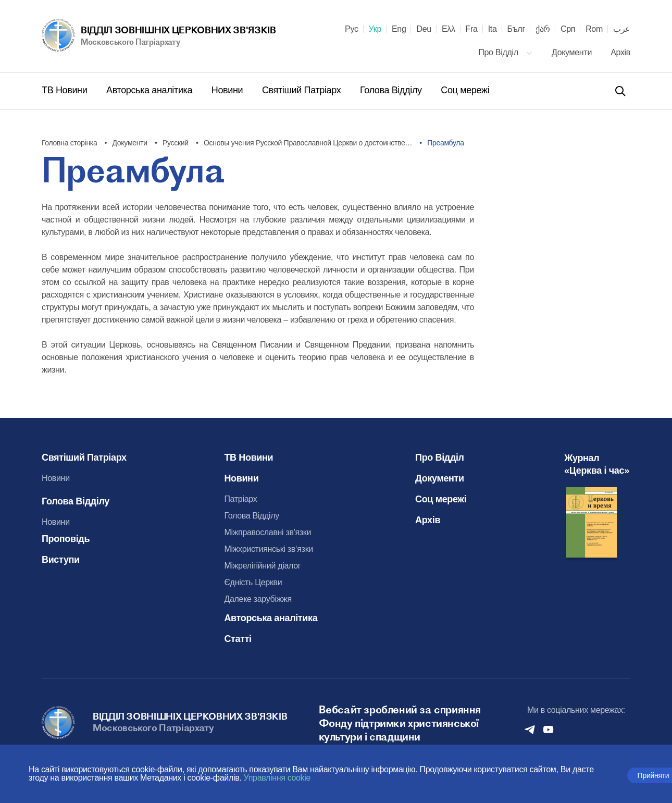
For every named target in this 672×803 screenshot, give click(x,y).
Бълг (516, 29)
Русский (176, 143)
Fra (472, 29)
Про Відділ (505, 52)
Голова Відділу (392, 90)
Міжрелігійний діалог (263, 566)
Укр (375, 29)
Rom (594, 29)
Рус (352, 29)
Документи (573, 52)
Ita (493, 29)
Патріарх (241, 499)
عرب (622, 29)
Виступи (61, 560)
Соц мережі (465, 90)
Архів (620, 52)
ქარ (543, 29)
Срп (568, 29)
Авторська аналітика (151, 90)
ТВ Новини (66, 90)
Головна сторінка (70, 143)
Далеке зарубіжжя (258, 599)
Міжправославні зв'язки (268, 532)
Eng (399, 29)
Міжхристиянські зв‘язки (269, 549)
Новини (228, 90)
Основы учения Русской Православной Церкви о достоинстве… (308, 143)
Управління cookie (277, 778)
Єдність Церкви (253, 582)
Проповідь (66, 539)
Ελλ (449, 29)
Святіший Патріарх (303, 90)
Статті (238, 639)
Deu (424, 29)
